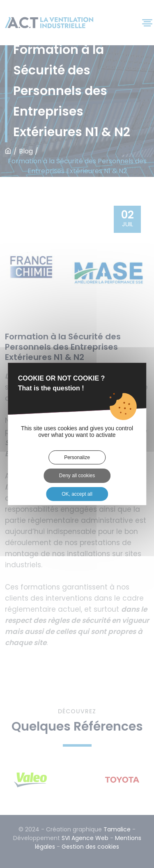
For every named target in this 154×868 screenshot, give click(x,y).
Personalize (77, 457)
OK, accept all (77, 494)
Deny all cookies (77, 476)
